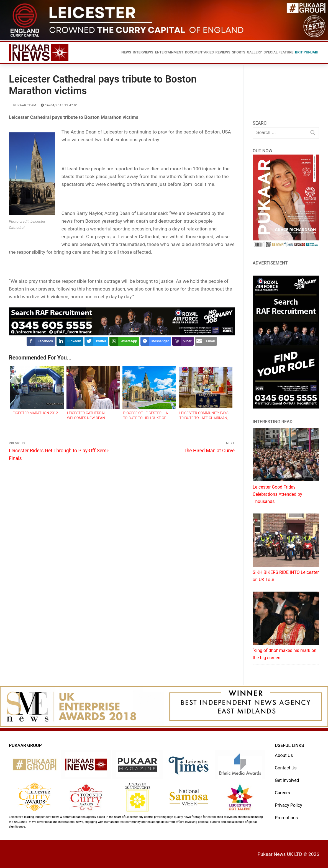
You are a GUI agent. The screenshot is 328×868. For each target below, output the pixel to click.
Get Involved (287, 780)
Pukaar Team (23, 105)
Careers (282, 793)
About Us (284, 755)
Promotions (286, 818)
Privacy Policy (289, 805)
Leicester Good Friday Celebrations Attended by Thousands (277, 494)
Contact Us (286, 768)
